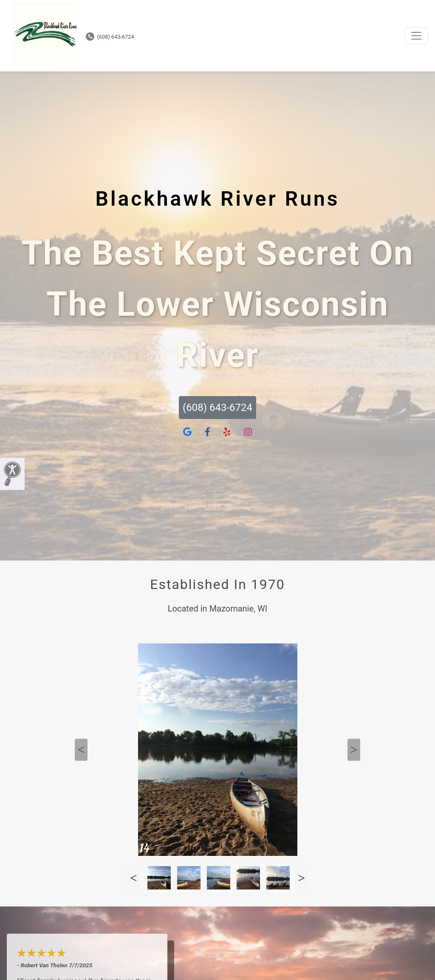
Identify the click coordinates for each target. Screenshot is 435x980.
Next (354, 750)
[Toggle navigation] (416, 36)
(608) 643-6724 (110, 37)
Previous (81, 750)
